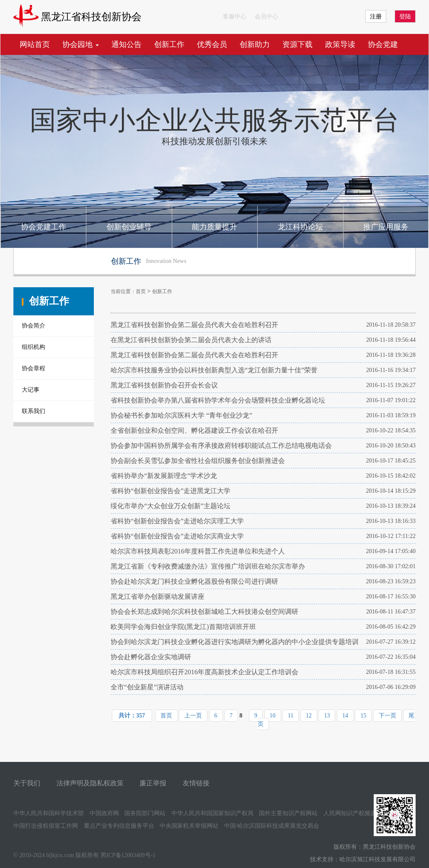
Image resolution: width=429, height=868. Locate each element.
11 (291, 716)
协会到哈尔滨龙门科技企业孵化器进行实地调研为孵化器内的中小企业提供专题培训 (235, 642)
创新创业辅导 (129, 227)
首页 (141, 291)
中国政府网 (104, 813)
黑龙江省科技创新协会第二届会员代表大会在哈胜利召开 (194, 325)
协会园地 (81, 44)
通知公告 (127, 44)
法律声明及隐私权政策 (90, 783)
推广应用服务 (386, 227)
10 (273, 716)
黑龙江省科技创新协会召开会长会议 (164, 385)
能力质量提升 (214, 227)
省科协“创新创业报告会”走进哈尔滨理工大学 (177, 521)
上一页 (193, 716)
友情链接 (196, 783)
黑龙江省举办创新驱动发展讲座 (158, 596)
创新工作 (169, 44)
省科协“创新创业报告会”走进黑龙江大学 (171, 491)
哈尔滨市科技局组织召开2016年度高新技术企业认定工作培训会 (204, 672)
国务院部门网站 (145, 813)
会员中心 (266, 17)
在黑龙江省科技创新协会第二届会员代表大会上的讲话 (191, 340)
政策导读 (340, 44)
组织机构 (34, 347)
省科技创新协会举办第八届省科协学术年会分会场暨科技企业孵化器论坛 (218, 400)
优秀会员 (212, 44)
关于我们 (27, 783)
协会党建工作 (44, 227)
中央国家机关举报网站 (189, 826)
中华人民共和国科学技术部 (49, 813)
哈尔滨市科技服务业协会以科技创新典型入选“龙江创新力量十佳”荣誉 (214, 370)
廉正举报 (153, 783)
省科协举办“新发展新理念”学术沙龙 (164, 476)
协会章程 (34, 368)
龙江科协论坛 (300, 227)
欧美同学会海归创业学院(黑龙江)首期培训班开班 (183, 627)
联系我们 (34, 411)
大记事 (31, 390)
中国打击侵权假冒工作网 (46, 826)
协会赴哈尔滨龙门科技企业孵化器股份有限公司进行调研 (194, 581)
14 (345, 716)
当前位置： (123, 291)
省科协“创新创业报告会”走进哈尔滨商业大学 (177, 536)
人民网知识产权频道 (350, 813)
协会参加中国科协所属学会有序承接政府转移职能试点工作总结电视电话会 (221, 446)
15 (363, 716)
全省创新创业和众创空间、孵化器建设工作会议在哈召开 (194, 430)
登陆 (405, 17)
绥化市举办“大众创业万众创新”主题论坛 (171, 506)
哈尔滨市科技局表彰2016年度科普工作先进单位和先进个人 (198, 551)
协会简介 (34, 326)
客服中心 (235, 17)
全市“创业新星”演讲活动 (147, 687)
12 (309, 716)
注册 (376, 17)
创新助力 (255, 44)
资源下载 (297, 44)
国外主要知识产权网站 (288, 813)
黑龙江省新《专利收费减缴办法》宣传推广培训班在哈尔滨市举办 (208, 566)
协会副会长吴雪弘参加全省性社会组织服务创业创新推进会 (198, 461)
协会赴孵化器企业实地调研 (151, 657)
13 (327, 716)
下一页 (388, 716)
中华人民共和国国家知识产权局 (212, 813)
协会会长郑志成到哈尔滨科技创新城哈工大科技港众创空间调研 (204, 612)
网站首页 (35, 44)
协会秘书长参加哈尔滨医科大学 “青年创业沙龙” (181, 415)
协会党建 (383, 44)
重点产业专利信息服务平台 (119, 826)
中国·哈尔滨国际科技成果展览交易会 (272, 826)
